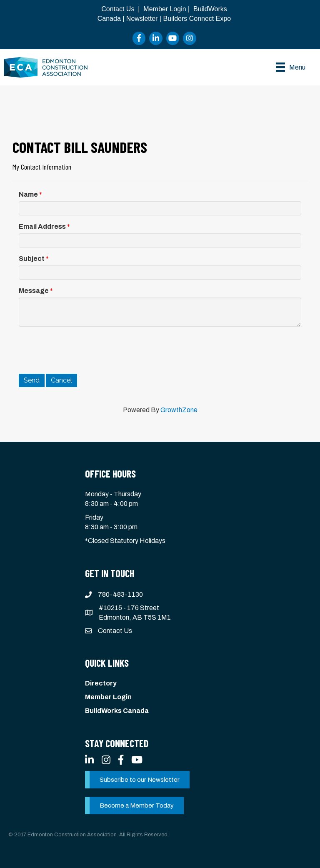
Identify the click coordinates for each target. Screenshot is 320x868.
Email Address (42, 226)
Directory (101, 683)
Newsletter (142, 19)
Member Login (165, 9)
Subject (32, 259)
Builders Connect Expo (197, 19)
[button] (137, 780)
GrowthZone (179, 410)
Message (34, 291)
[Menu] (291, 67)
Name (28, 194)
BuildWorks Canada (117, 711)
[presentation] (82, 349)
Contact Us (118, 9)
